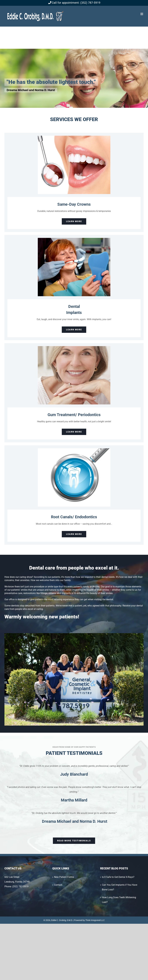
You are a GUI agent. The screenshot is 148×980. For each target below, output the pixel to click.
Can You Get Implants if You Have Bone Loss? (120, 887)
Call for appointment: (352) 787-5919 (74, 3)
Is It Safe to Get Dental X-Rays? (118, 877)
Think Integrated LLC (95, 920)
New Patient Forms (64, 877)
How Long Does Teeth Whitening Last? (119, 900)
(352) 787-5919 (20, 886)
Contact (58, 885)
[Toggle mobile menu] (142, 14)
